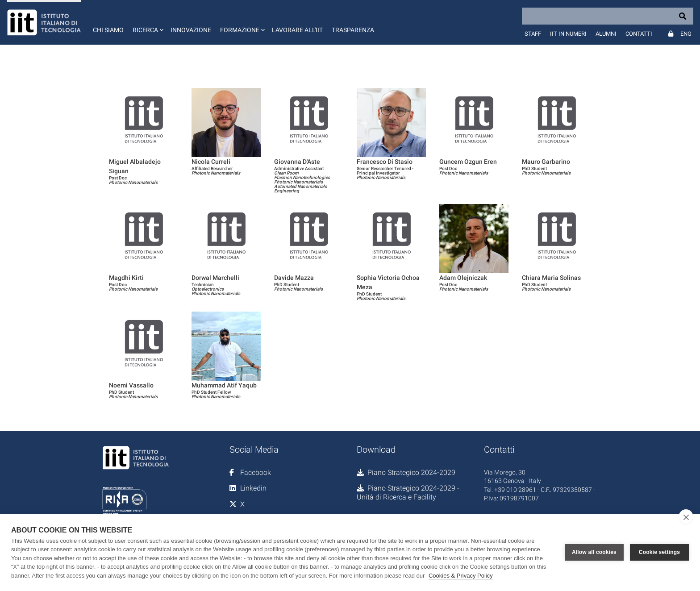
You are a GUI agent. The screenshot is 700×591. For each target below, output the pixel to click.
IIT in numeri (568, 34)
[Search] (608, 16)
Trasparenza (353, 30)
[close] (686, 517)
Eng (686, 34)
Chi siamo (108, 30)
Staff (533, 34)
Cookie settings (659, 552)
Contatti (639, 34)
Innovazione (191, 30)
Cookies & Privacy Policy (461, 576)
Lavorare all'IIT (297, 30)
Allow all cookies (594, 552)
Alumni (606, 34)
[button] (147, 22)
